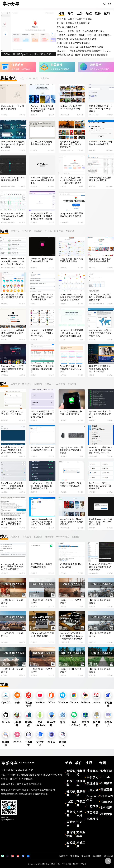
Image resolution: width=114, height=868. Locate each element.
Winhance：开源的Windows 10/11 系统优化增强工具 (42, 180)
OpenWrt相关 (63, 537)
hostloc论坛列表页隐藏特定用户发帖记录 (100, 179)
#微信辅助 (63, 420)
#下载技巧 (34, 642)
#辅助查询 (92, 420)
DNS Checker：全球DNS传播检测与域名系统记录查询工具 (101, 333)
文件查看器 (81, 834)
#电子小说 (92, 268)
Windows (63, 702)
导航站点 (71, 824)
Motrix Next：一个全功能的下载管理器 (13, 107)
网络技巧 (96, 65)
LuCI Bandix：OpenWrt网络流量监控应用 (13, 179)
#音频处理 (34, 222)
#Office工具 (93, 456)
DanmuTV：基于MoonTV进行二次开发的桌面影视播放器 (72, 522)
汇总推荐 (93, 806)
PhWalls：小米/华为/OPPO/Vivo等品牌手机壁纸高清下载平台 (42, 109)
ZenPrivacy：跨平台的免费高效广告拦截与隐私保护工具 (100, 486)
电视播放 (93, 819)
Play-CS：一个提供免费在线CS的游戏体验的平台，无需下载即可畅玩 (84, 51)
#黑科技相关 (11, 268)
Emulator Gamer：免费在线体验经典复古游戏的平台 (12, 369)
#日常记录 (34, 606)
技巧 (36, 78)
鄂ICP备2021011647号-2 (74, 864)
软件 (29, 78)
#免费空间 (34, 268)
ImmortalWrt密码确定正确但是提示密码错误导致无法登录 (101, 567)
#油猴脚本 (92, 187)
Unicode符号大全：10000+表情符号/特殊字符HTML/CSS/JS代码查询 (72, 297)
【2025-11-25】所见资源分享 (41, 601)
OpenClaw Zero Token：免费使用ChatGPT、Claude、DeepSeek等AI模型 (13, 262)
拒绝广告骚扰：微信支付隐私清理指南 (41, 565)
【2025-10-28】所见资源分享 (100, 635)
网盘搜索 (59, 231)
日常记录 (49, 537)
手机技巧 (27, 537)
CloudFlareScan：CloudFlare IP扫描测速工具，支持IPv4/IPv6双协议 (13, 450)
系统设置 (38, 537)
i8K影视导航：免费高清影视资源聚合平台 (71, 260)
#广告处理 (92, 492)
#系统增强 (34, 151)
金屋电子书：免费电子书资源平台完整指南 (100, 260)
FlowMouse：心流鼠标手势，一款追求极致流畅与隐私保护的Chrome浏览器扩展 (13, 486)
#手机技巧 (4, 573)
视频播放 (15, 384)
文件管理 (106, 808)
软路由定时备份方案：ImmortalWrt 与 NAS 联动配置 (100, 109)
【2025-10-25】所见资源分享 (41, 670)
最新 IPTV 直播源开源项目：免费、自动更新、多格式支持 (100, 369)
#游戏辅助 (92, 528)
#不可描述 (63, 573)
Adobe (97, 702)
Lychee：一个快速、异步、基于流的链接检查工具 (100, 414)
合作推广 (63, 856)
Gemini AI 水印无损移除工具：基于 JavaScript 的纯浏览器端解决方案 (72, 333)
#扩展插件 (4, 492)
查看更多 (45, 78)
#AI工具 (4, 268)
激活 (63, 722)
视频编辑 (38, 384)
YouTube (40, 702)
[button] (52, 34)
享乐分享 (18, 763)
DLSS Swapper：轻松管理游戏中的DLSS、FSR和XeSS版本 (101, 522)
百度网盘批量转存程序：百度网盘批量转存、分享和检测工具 (11, 522)
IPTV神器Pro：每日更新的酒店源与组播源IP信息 (42, 369)
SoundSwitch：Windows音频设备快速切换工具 (42, 449)
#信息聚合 (92, 303)
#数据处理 (12, 187)
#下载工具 (4, 115)
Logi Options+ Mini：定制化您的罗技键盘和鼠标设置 (71, 450)
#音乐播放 (12, 222)
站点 (22, 78)
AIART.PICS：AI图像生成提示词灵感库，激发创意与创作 (13, 333)
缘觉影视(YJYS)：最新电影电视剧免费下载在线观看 (82, 55)
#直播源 (33, 375)
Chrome (74, 702)
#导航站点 (63, 268)
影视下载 (27, 231)
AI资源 (51, 742)
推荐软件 (57, 65)
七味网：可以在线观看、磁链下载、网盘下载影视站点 (71, 144)
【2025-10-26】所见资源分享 (12, 670)
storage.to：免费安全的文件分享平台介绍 (42, 260)
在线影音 (15, 231)
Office (51, 702)
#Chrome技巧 (64, 222)
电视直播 (106, 790)
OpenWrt (7, 702)
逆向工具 (81, 824)
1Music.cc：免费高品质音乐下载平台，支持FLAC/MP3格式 (42, 333)
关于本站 (75, 856)
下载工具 (49, 384)
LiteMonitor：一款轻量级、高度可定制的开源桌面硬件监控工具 (42, 486)
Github (6, 722)
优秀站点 (17, 65)
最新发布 (8, 78)
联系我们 (108, 856)
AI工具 (48, 231)
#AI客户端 (63, 187)
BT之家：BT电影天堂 (68, 27)
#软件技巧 (34, 573)
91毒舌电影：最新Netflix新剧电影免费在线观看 (80, 47)
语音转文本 (71, 834)
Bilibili (17, 742)
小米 (17, 703)
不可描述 (106, 783)
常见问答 (86, 856)
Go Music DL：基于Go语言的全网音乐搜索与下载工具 (12, 216)
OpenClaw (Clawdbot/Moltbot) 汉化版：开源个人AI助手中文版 (42, 297)
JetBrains (86, 702)
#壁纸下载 (34, 115)
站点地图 (97, 856)
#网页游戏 (4, 375)
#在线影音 (63, 151)
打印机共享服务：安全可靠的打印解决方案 (71, 484)
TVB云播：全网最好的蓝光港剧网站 (75, 19)
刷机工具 (81, 844)
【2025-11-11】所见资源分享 (71, 601)
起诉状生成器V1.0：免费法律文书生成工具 (12, 413)
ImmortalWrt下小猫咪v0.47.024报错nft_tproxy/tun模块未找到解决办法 (71, 636)
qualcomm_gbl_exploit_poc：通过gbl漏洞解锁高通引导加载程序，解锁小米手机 (13, 567)
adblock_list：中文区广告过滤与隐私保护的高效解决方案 (100, 297)
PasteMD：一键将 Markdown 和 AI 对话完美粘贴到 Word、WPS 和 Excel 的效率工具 (101, 450)
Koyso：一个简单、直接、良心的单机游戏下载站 (81, 31)
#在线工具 (92, 339)
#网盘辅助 (4, 528)
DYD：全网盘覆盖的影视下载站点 (74, 43)
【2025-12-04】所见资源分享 (12, 601)
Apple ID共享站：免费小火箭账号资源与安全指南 (71, 369)
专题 (4, 684)
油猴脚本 (27, 384)
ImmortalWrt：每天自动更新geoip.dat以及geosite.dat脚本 (13, 144)
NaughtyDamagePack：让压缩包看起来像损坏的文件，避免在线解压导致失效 (42, 522)
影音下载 (106, 771)
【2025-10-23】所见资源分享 (71, 670)
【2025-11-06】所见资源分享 (100, 601)
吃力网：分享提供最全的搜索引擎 (73, 23)
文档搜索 (71, 844)
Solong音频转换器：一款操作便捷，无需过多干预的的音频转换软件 (41, 216)
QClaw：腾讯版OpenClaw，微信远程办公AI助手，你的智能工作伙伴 (72, 180)
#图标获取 (63, 303)
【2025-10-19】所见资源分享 (100, 670)
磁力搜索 (38, 231)
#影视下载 (70, 151)
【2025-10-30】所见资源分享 (12, 635)
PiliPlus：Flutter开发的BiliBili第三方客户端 (71, 107)
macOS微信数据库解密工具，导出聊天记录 (71, 413)
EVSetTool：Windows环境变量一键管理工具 (101, 143)
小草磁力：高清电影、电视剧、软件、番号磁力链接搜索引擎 (83, 35)
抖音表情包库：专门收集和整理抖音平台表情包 (12, 297)
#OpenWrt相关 (94, 115)
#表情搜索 (4, 303)
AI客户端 (61, 384)
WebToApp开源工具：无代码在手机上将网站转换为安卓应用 (42, 414)
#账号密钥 (63, 375)
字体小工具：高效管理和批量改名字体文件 (41, 143)
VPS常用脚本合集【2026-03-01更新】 (71, 565)
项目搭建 (93, 813)
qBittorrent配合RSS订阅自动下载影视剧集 (42, 635)
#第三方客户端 (64, 115)
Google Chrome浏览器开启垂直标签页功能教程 (72, 215)
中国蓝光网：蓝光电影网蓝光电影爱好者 (77, 39)
